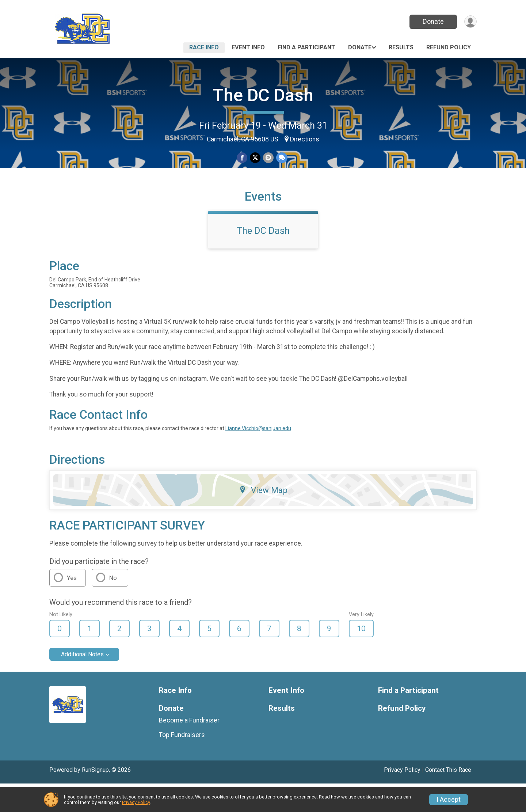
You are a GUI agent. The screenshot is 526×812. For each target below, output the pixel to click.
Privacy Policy (136, 802)
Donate (432, 21)
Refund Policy (449, 47)
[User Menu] (470, 22)
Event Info (248, 47)
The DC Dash (263, 95)
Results (401, 47)
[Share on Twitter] (255, 158)
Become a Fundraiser (189, 749)
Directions (305, 139)
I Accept (449, 800)
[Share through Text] (281, 158)
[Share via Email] (268, 158)
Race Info (204, 47)
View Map (263, 519)
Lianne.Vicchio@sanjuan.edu (258, 457)
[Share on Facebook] (242, 158)
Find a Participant (306, 47)
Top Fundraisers (182, 763)
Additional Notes (82, 683)
